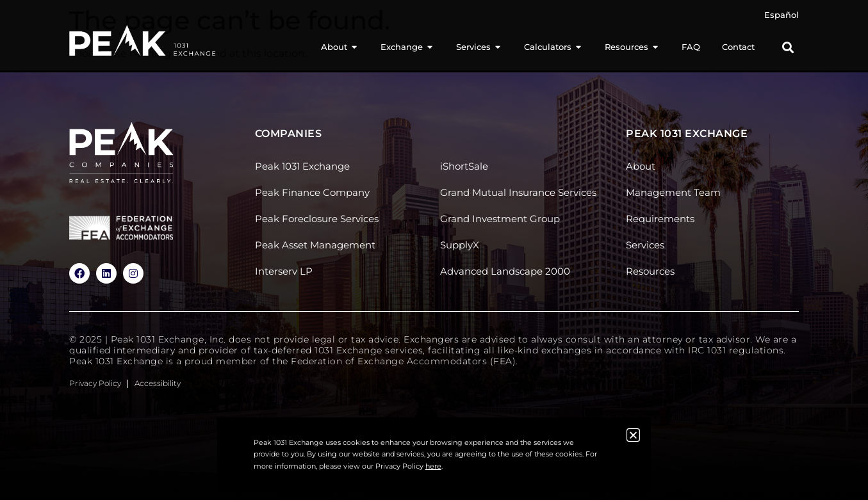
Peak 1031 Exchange (302, 166)
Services (645, 245)
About (641, 166)
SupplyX (460, 245)
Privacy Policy (95, 383)
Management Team (673, 192)
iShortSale (464, 166)
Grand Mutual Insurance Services (518, 192)
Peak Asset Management (315, 245)
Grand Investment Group (500, 219)
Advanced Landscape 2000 (505, 271)
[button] (788, 48)
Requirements (660, 219)
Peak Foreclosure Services (317, 219)
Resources (650, 271)
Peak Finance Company (312, 192)
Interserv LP (284, 271)
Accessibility (158, 383)
